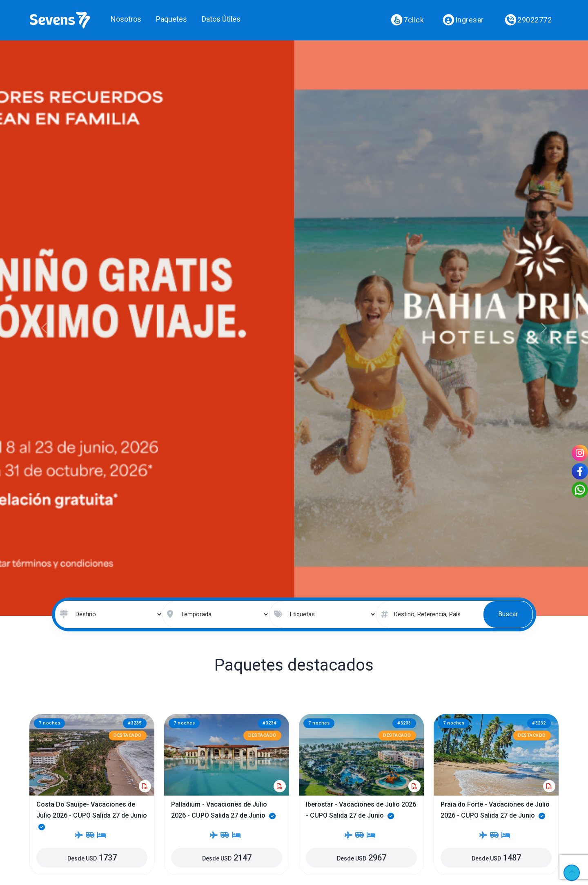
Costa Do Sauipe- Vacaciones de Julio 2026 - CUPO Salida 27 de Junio (92, 815)
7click (408, 20)
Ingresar (463, 20)
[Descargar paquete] (145, 786)
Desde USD (92, 858)
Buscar (508, 614)
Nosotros (126, 19)
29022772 (528, 20)
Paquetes (171, 19)
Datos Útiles (221, 19)
